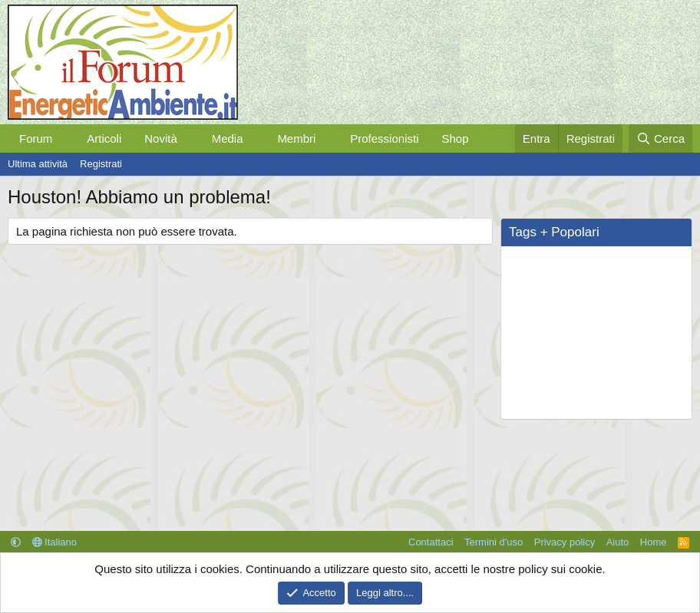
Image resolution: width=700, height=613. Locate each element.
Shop (455, 138)
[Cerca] (660, 138)
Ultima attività (38, 164)
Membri (296, 138)
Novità (161, 138)
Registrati (101, 164)
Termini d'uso (494, 542)
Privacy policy (565, 542)
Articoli (104, 138)
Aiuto (618, 542)
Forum (36, 138)
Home (654, 542)
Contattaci (431, 542)
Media (228, 138)
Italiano (55, 542)
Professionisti (384, 138)
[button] (64, 138)
